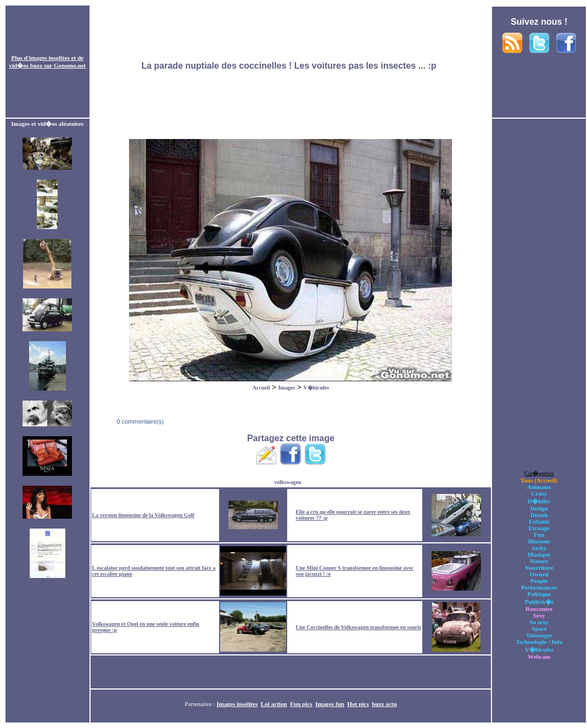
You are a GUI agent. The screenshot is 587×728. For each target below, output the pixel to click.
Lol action (274, 704)
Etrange (539, 528)
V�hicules (316, 388)
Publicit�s (539, 602)
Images (287, 388)
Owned (539, 574)
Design (539, 508)
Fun (539, 535)
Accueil (261, 388)
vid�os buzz (26, 65)
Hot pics (358, 704)
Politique (539, 594)
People (539, 581)
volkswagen (287, 482)
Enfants (539, 521)
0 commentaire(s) (139, 421)
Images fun (330, 704)
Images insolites (237, 704)
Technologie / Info (539, 642)
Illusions (539, 541)
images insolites (49, 58)
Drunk (539, 515)
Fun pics (301, 704)
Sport (539, 629)
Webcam (539, 657)
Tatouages (539, 635)
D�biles (539, 501)
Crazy (539, 493)
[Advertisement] (291, 62)
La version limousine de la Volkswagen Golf (143, 515)
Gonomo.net (70, 65)
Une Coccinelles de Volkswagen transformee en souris (359, 627)
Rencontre (539, 609)
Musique (539, 554)
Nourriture (539, 568)
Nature (539, 561)
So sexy (539, 622)
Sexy (539, 615)
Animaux (539, 487)
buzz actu (384, 704)
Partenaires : (200, 704)
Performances (539, 587)
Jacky (539, 548)
